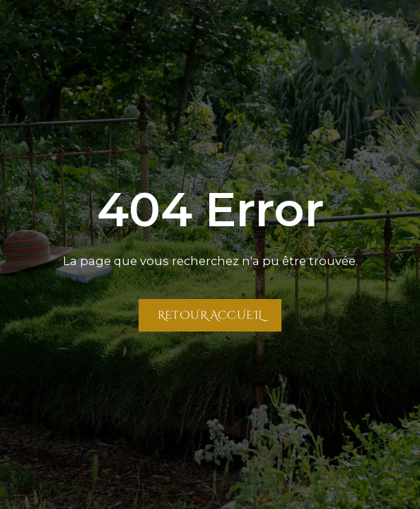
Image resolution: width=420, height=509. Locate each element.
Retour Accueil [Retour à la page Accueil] (210, 315)
